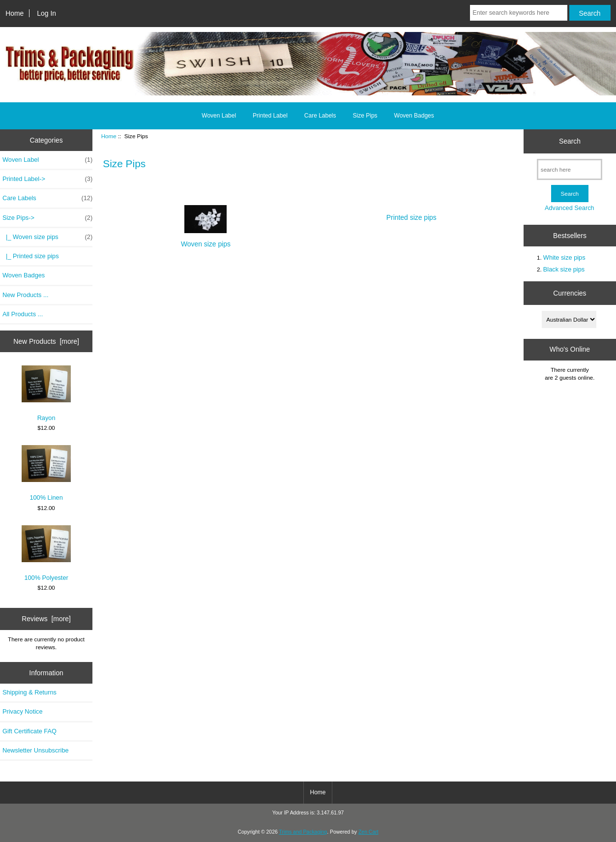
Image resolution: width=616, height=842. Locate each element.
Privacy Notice (22, 711)
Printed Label (270, 116)
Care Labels (320, 116)
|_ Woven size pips (47, 237)
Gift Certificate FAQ (29, 731)
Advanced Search (570, 208)
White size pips (564, 257)
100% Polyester (46, 553)
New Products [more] (46, 341)
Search (570, 141)
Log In (46, 13)
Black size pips (564, 269)
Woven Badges (414, 116)
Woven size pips (206, 240)
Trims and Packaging (303, 832)
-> (47, 218)
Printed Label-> (47, 179)
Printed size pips (411, 214)
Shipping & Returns (29, 692)
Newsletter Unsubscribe (36, 750)
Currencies (570, 293)
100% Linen (46, 473)
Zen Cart (368, 832)
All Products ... (23, 314)
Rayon (46, 393)
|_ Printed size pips (31, 256)
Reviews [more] (46, 619)
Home (15, 13)
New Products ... (26, 295)
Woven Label (219, 116)
